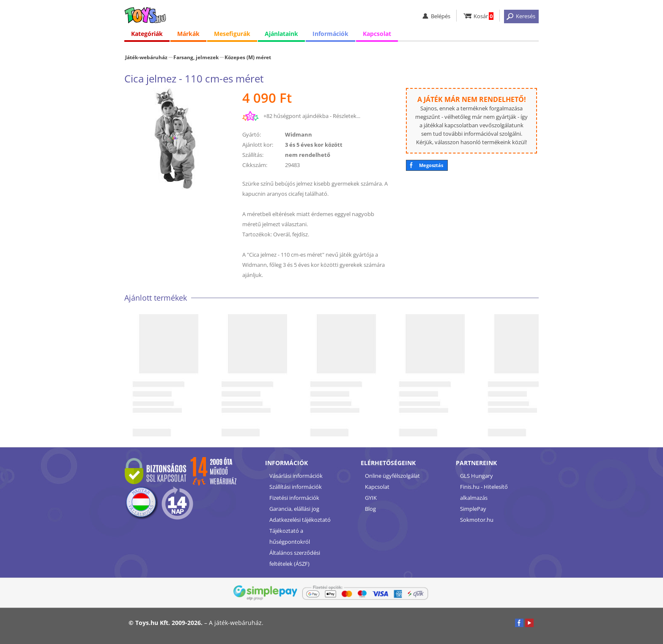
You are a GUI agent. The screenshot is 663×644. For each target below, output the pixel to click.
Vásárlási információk (296, 476)
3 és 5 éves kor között (314, 145)
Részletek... (347, 116)
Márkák (188, 34)
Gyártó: (252, 134)
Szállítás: (253, 155)
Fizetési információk (294, 498)
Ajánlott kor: (258, 145)
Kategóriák (147, 34)
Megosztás (431, 165)
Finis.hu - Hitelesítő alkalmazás (484, 492)
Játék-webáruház (146, 57)
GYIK (371, 498)
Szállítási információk (296, 487)
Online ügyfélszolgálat (392, 476)
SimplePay (473, 509)
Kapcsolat (377, 34)
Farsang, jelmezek (196, 57)
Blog (370, 509)
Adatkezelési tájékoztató (300, 520)
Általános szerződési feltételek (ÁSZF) (295, 558)
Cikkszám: (255, 165)
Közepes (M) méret (248, 57)
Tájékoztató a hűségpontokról (290, 536)
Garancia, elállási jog (294, 509)
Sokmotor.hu (477, 520)
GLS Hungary (477, 476)
